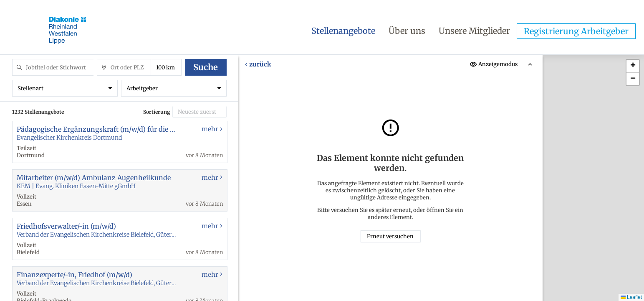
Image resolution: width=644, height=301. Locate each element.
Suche (206, 67)
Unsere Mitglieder (474, 31)
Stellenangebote (343, 31)
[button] (633, 66)
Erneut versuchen (391, 236)
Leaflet (631, 297)
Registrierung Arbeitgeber (576, 31)
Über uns (407, 31)
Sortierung (157, 112)
